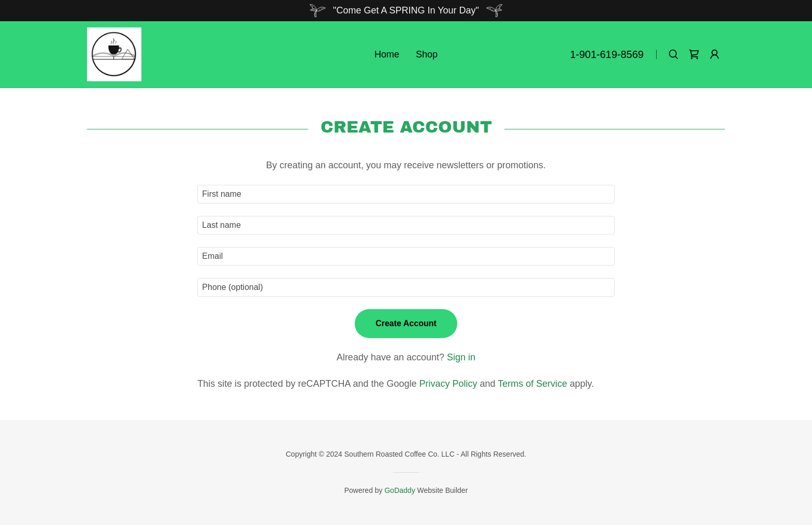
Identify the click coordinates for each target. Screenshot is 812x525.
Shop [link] (427, 54)
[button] (715, 54)
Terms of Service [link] (532, 384)
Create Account (406, 323)
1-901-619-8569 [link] (607, 54)
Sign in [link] (461, 357)
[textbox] (406, 194)
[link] (114, 54)
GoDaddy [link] (400, 490)
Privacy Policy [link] (448, 384)
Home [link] (387, 54)
